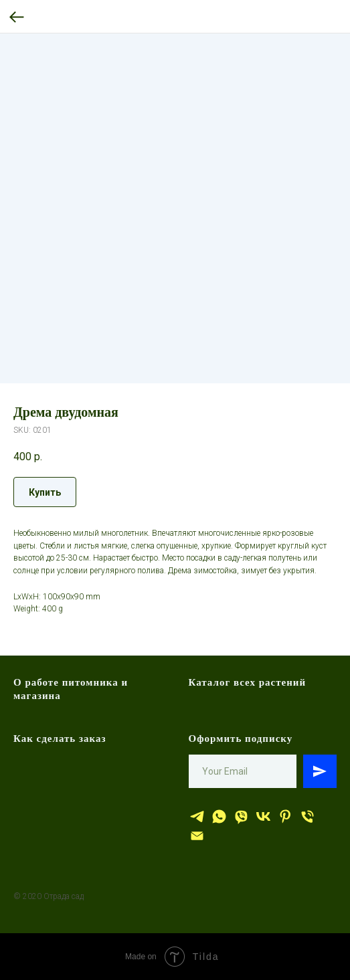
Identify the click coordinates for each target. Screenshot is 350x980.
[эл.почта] (197, 836)
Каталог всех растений (248, 682)
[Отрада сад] (197, 816)
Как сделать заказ (60, 739)
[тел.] (308, 816)
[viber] (241, 816)
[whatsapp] (219, 816)
